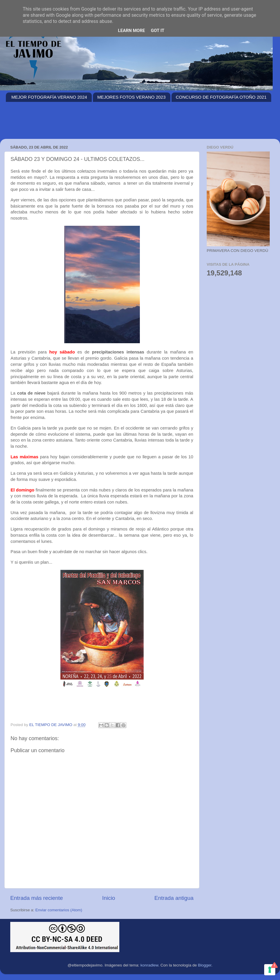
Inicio (109, 898)
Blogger (205, 965)
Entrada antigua (174, 898)
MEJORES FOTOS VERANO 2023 (131, 97)
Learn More (131, 31)
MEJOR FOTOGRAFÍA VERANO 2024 (49, 97)
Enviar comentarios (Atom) (59, 910)
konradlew (149, 965)
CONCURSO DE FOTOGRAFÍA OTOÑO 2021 (221, 97)
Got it (157, 31)
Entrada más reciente (37, 898)
